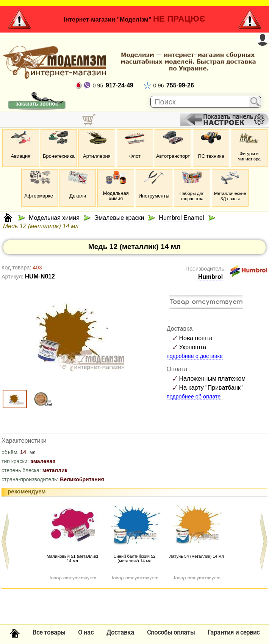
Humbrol (210, 277)
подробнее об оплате (194, 397)
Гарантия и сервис (234, 632)
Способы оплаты (171, 632)
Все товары (49, 632)
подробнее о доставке (195, 356)
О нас (86, 632)
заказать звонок (37, 104)
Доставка (120, 632)
